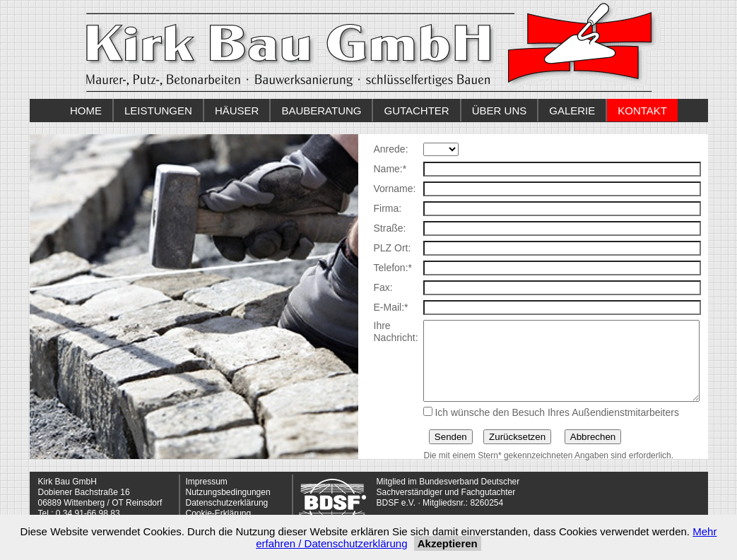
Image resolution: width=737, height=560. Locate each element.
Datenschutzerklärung (227, 503)
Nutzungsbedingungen (228, 492)
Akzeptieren (448, 543)
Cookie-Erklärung (219, 513)
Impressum (207, 482)
